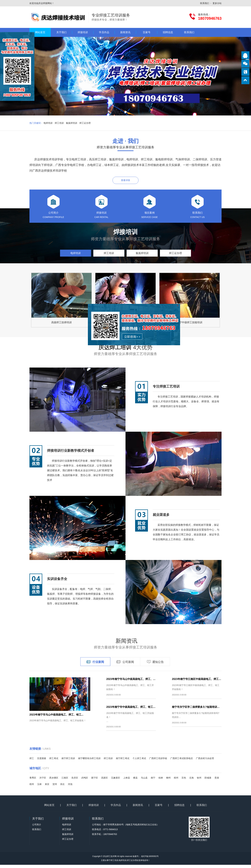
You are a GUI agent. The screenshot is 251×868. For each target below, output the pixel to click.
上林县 (127, 781)
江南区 (65, 781)
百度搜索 (42, 762)
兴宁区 (43, 781)
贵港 (217, 781)
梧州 (176, 781)
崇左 (62, 788)
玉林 (39, 788)
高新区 (105, 781)
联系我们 (205, 3)
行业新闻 (95, 665)
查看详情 (125, 180)
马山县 (144, 781)
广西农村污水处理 (205, 762)
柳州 (168, 781)
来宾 (47, 788)
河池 (70, 788)
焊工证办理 (85, 123)
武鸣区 (85, 781)
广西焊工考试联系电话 (182, 762)
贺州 (55, 788)
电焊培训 (48, 123)
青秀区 (33, 781)
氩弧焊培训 (72, 123)
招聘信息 (168, 32)
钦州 (199, 781)
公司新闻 (125, 665)
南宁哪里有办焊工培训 (89, 762)
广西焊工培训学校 (158, 762)
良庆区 (75, 781)
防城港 (208, 781)
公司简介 (37, 828)
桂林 (161, 781)
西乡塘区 (54, 781)
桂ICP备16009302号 (150, 860)
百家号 (147, 32)
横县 (135, 781)
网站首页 (40, 32)
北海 (191, 781)
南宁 (153, 781)
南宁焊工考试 (123, 762)
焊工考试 (54, 762)
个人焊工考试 (139, 762)
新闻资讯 (125, 32)
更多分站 (217, 3)
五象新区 (116, 781)
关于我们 (61, 32)
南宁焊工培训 (68, 762)
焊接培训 (83, 32)
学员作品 (104, 32)
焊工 (32, 762)
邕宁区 (95, 781)
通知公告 (155, 665)
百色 (184, 781)
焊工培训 (59, 123)
